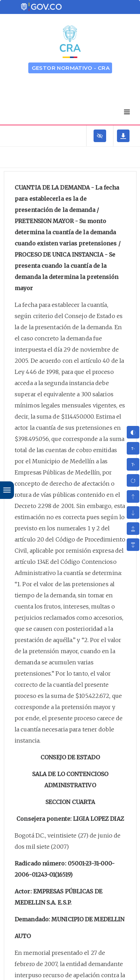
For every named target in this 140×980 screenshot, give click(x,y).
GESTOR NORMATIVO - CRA (71, 68)
